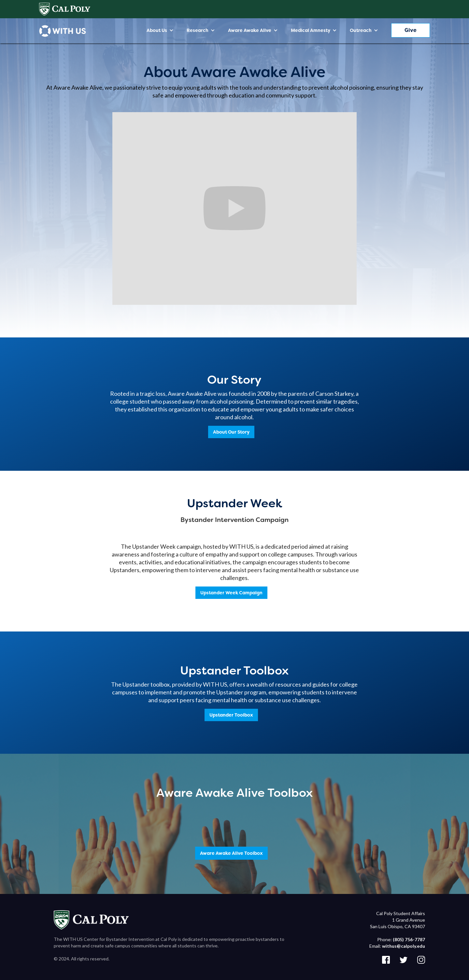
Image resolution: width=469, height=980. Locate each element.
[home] (63, 31)
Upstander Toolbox (231, 715)
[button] (160, 30)
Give (411, 30)
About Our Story (231, 432)
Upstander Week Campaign (231, 593)
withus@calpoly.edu (404, 946)
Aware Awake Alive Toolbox (231, 853)
